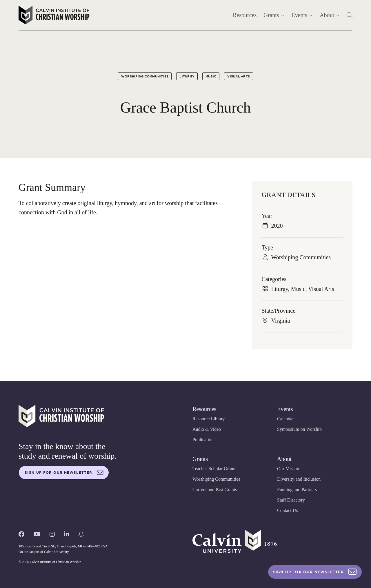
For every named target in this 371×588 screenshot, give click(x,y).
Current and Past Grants (215, 490)
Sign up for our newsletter (64, 473)
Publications (204, 440)
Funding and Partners (297, 490)
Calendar (285, 419)
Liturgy (187, 76)
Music (211, 76)
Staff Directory (291, 500)
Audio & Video (207, 429)
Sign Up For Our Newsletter (315, 572)
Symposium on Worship (299, 429)
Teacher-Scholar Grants (214, 469)
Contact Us (288, 510)
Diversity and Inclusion (299, 479)
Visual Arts (239, 76)
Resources (245, 15)
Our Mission (289, 469)
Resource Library (209, 419)
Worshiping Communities (145, 76)
